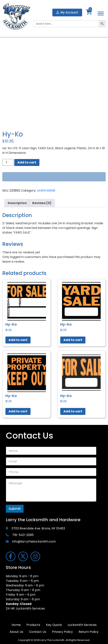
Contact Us (38, 632)
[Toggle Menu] (101, 14)
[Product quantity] (8, 162)
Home (16, 625)
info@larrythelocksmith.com (34, 541)
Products (33, 625)
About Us (16, 632)
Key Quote (54, 625)
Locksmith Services (82, 625)
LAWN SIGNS (46, 191)
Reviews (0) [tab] (42, 203)
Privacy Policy (62, 632)
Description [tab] (17, 203)
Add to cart (27, 162)
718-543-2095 (23, 535)
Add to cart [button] (18, 340)
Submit (15, 509)
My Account (67, 12)
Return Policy (89, 632)
